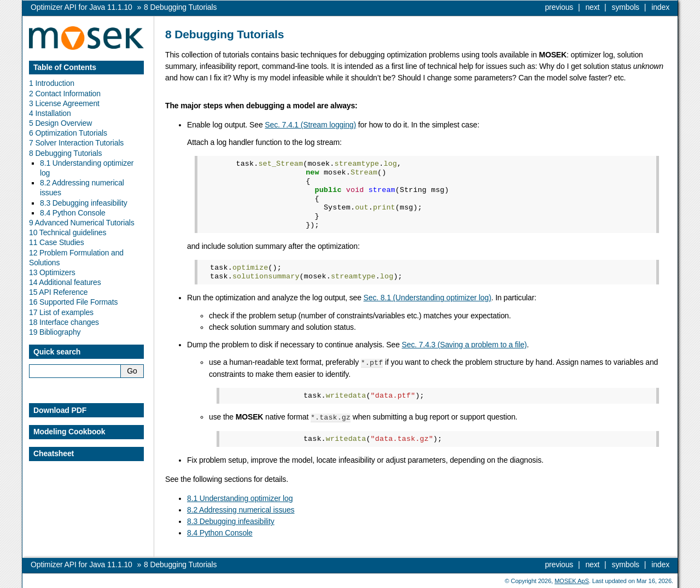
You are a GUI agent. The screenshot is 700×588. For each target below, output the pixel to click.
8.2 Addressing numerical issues (241, 509)
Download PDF (60, 410)
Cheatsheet (54, 453)
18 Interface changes (64, 322)
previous (559, 7)
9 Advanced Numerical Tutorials (82, 223)
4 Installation (50, 113)
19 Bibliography (55, 332)
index (660, 7)
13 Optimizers (52, 272)
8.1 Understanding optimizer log (240, 497)
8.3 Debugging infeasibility (231, 520)
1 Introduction (52, 83)
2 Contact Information (65, 94)
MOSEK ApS (572, 580)
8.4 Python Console (220, 532)
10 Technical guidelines (68, 232)
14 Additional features (65, 282)
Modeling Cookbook (69, 432)
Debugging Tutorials (180, 7)
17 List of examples (61, 312)
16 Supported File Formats (73, 302)
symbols (626, 7)
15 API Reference (59, 292)
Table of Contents (65, 67)
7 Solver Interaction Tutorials (76, 143)
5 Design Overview (60, 123)
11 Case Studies (57, 242)
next (592, 7)
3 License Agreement (64, 103)
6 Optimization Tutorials (68, 133)
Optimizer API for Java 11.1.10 (81, 7)
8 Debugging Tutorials (65, 153)
